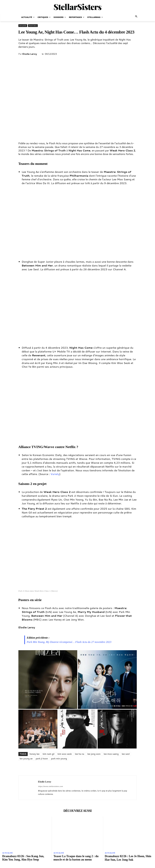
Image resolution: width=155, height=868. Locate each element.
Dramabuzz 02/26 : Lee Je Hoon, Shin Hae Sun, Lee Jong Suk (128, 858)
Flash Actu (33, 26)
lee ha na (80, 754)
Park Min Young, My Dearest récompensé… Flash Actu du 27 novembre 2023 (69, 642)
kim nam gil (49, 754)
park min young (59, 759)
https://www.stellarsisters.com (50, 786)
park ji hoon (42, 759)
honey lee (35, 754)
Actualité (23, 26)
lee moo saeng (111, 754)
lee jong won (94, 754)
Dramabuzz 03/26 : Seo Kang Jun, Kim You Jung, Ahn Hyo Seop (23, 858)
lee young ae (26, 759)
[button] (136, 17)
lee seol (126, 754)
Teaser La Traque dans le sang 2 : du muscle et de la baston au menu (76, 858)
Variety (55, 474)
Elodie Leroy (30, 54)
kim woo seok (65, 754)
